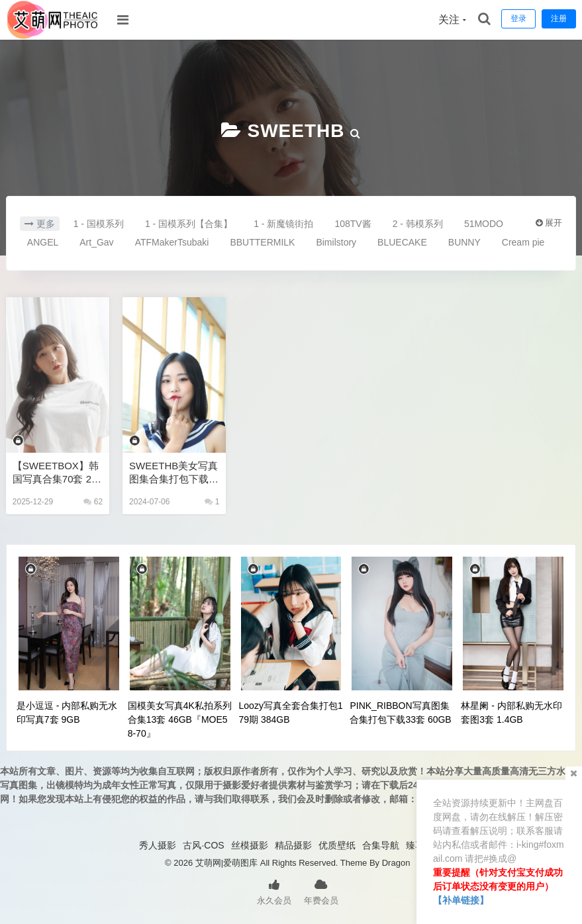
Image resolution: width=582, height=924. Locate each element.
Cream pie (523, 242)
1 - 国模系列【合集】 (189, 224)
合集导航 (381, 845)
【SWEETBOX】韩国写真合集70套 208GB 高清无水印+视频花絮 (58, 473)
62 (93, 502)
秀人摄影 (158, 845)
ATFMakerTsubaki (172, 242)
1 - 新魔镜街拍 (283, 224)
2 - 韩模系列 (418, 224)
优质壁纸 (337, 845)
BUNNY (464, 242)
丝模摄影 (250, 845)
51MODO (484, 224)
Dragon (396, 863)
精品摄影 (293, 845)
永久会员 (274, 891)
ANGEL (43, 242)
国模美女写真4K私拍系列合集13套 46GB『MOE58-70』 (180, 719)
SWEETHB (296, 131)
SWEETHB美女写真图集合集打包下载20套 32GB (173, 473)
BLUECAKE (402, 242)
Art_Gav (96, 242)
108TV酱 (353, 224)
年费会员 (321, 891)
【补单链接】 (461, 900)
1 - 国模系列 (99, 224)
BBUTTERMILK (262, 242)
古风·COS (203, 845)
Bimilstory (336, 242)
